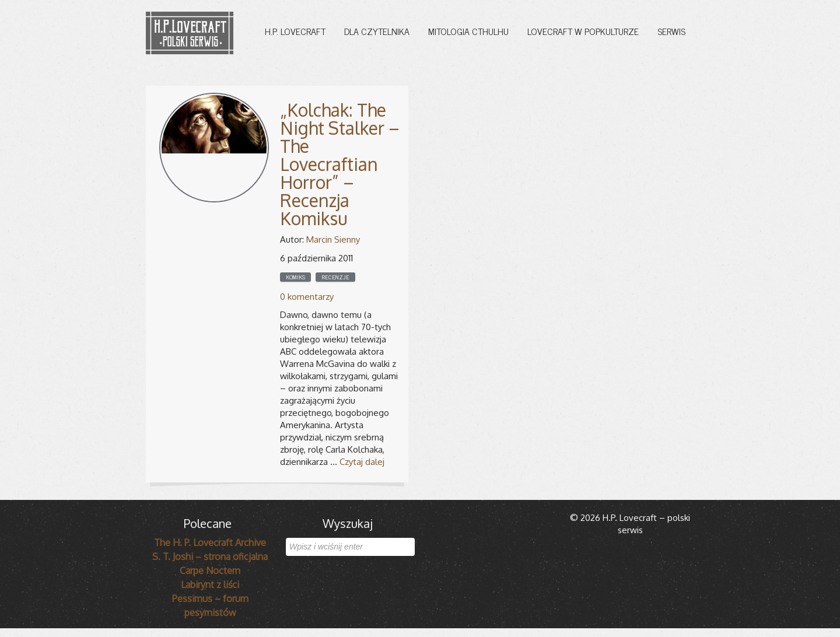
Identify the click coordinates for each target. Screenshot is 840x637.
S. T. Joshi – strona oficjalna (210, 556)
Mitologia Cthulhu (468, 31)
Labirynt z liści (210, 584)
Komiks (295, 277)
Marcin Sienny (333, 239)
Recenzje (335, 277)
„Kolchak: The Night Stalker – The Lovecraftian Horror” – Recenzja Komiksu (340, 164)
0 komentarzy (307, 297)
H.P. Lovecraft (295, 31)
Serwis (671, 31)
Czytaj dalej (362, 462)
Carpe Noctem (210, 570)
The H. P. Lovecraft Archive (210, 542)
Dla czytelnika (377, 31)
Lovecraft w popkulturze (583, 31)
